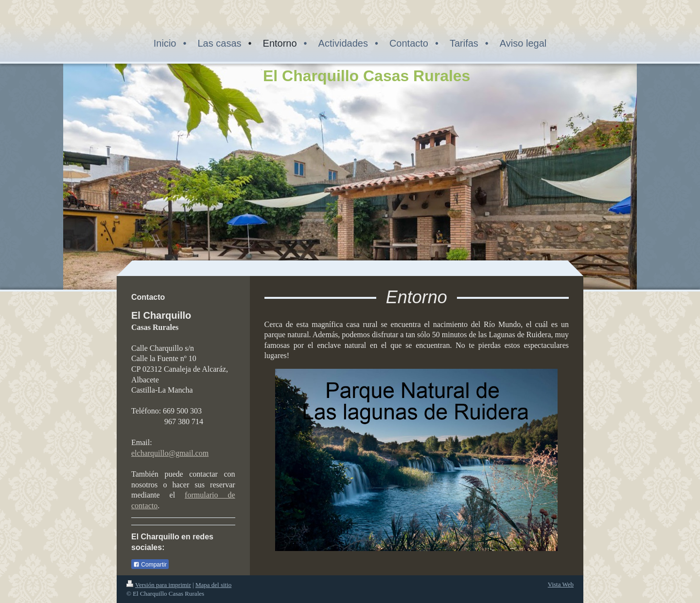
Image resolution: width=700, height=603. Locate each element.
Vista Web (561, 584)
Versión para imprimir (159, 585)
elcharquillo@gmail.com (170, 453)
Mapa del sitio (213, 585)
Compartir (150, 565)
